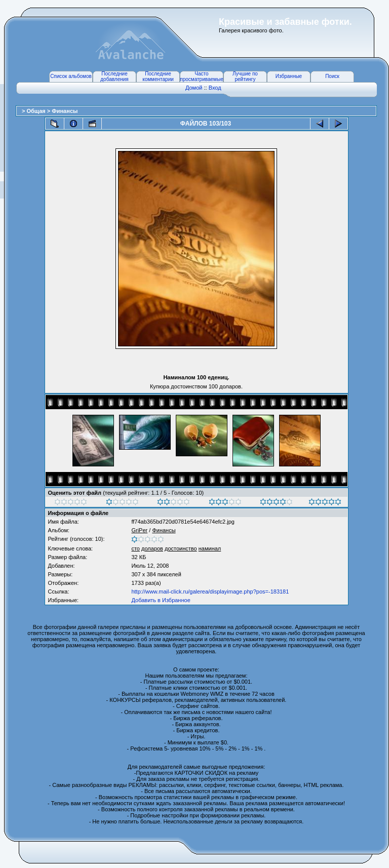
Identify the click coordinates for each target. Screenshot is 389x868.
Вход (215, 88)
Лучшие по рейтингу (245, 76)
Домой (194, 88)
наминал (210, 548)
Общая (36, 111)
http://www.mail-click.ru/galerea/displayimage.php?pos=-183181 (210, 591)
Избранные (289, 76)
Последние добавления (114, 76)
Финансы (65, 111)
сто (135, 548)
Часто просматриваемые (201, 76)
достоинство (181, 548)
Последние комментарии (158, 76)
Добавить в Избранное (161, 600)
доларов (152, 548)
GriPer (139, 530)
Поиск (332, 76)
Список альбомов (71, 76)
